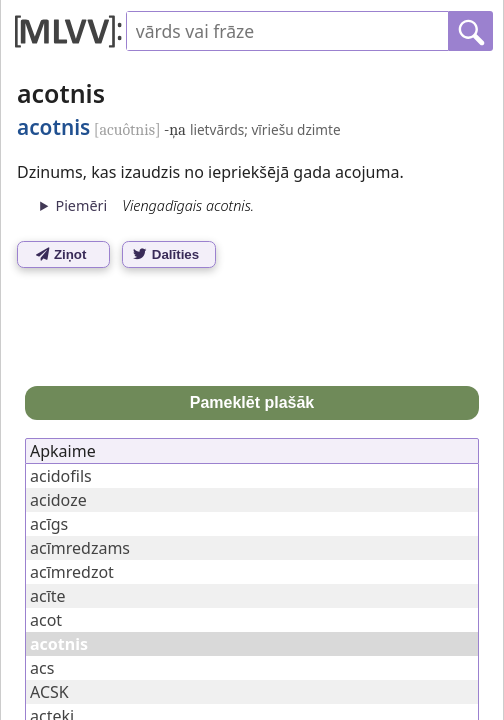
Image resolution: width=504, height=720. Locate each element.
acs (42, 668)
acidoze (58, 500)
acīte (48, 596)
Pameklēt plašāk (252, 402)
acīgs (49, 524)
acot (46, 620)
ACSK (49, 692)
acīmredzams (80, 548)
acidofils (61, 476)
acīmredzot (72, 572)
